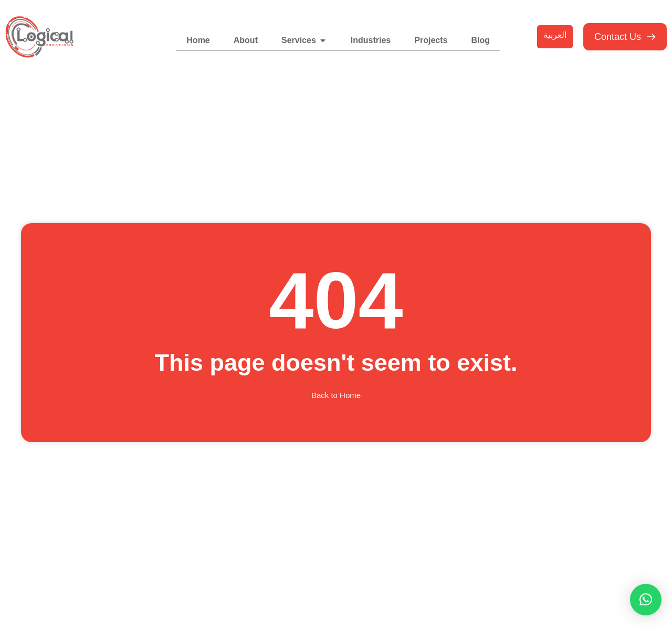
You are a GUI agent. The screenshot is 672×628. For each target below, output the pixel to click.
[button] (646, 600)
